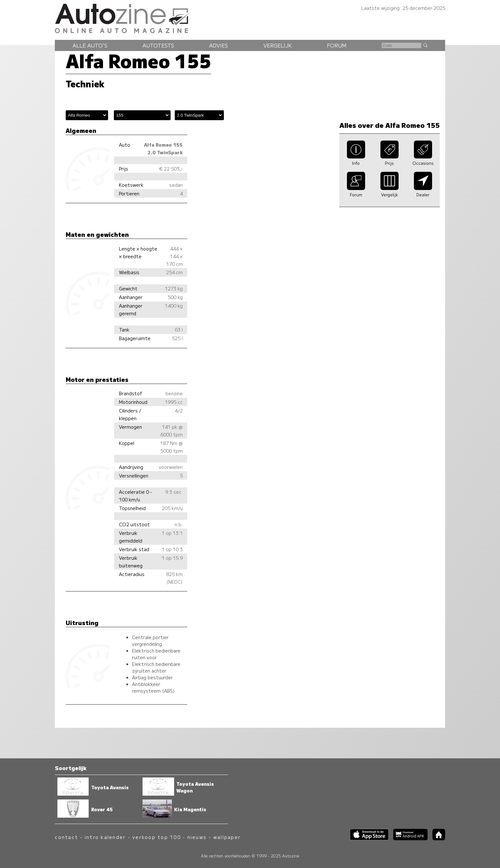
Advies (219, 45)
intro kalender (105, 837)
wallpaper (227, 837)
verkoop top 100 (157, 837)
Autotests (158, 45)
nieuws (197, 837)
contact (66, 837)
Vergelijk (278, 45)
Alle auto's (90, 45)
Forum (337, 45)
